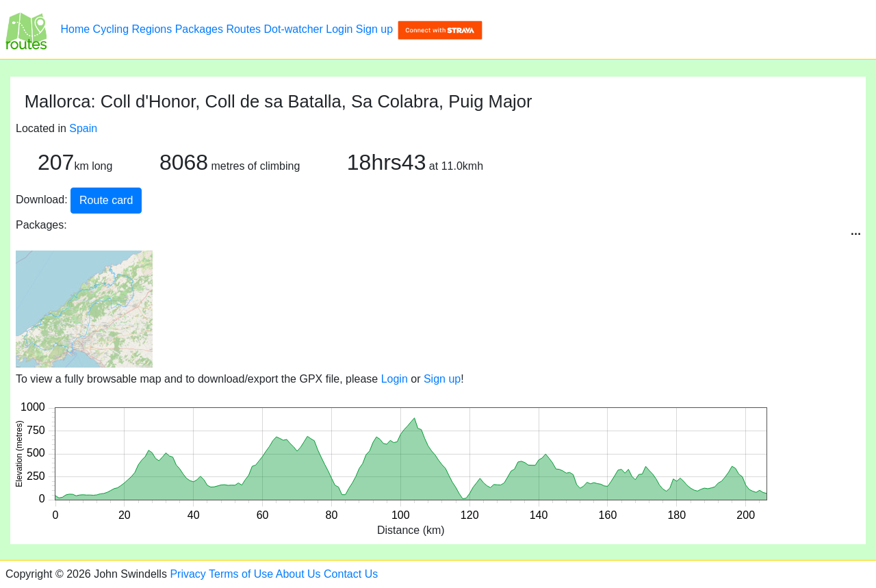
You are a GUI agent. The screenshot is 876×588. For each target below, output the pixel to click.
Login (339, 29)
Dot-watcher (294, 29)
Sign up (374, 29)
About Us (298, 574)
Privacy (188, 574)
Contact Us (351, 574)
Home (75, 29)
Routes (243, 29)
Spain (83, 128)
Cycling (111, 29)
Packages (199, 29)
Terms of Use (241, 574)
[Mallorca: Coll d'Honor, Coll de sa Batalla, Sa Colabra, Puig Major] (26, 29)
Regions (152, 29)
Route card (106, 200)
